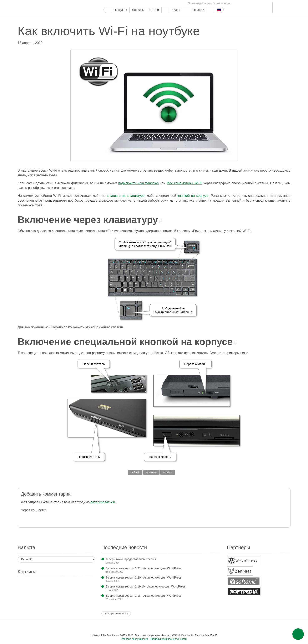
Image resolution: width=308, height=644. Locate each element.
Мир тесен (168, 3)
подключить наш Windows (138, 183)
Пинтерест (130, 3)
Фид (178, 3)
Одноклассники (173, 3)
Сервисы (138, 10)
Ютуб (120, 3)
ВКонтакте (163, 3)
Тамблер (135, 3)
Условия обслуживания (135, 639)
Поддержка (165, 10)
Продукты (120, 10)
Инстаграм (125, 3)
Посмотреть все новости (116, 614)
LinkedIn (154, 3)
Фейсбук (111, 3)
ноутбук (168, 472)
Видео (176, 10)
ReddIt (144, 3)
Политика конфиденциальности (168, 639)
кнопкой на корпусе (193, 196)
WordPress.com (139, 3)
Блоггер (149, 3)
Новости (198, 10)
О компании (186, 10)
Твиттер (115, 3)
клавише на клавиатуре (126, 196)
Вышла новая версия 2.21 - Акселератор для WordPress (144, 568)
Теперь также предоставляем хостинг (131, 559)
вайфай (135, 472)
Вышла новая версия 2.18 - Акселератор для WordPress (144, 596)
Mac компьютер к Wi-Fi (185, 183)
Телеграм (159, 3)
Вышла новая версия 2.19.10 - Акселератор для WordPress (146, 586)
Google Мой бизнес (106, 3)
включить (151, 472)
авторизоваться (103, 502)
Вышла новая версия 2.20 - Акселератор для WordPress (144, 577)
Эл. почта (183, 3)
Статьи (154, 10)
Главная (107, 10)
